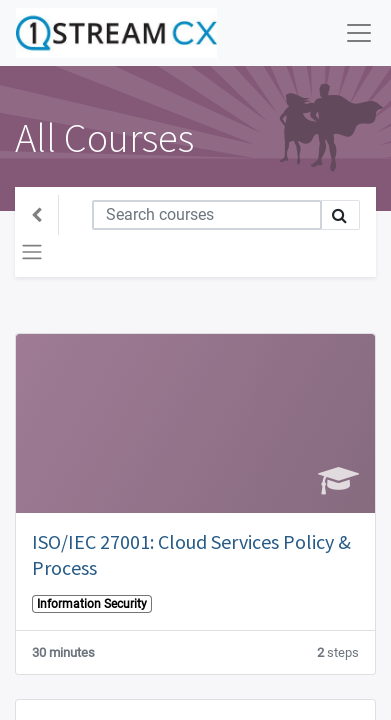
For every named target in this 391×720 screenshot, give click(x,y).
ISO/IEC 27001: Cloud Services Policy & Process (191, 554)
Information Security (92, 604)
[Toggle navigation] (32, 252)
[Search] (207, 215)
